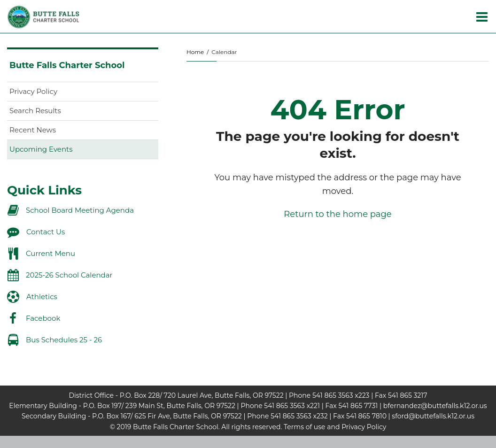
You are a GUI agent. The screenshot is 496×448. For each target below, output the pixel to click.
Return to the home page (337, 214)
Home (195, 52)
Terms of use (304, 427)
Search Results (35, 111)
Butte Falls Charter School (67, 65)
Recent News (33, 130)
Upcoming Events (41, 149)
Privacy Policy (33, 91)
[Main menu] (482, 16)
